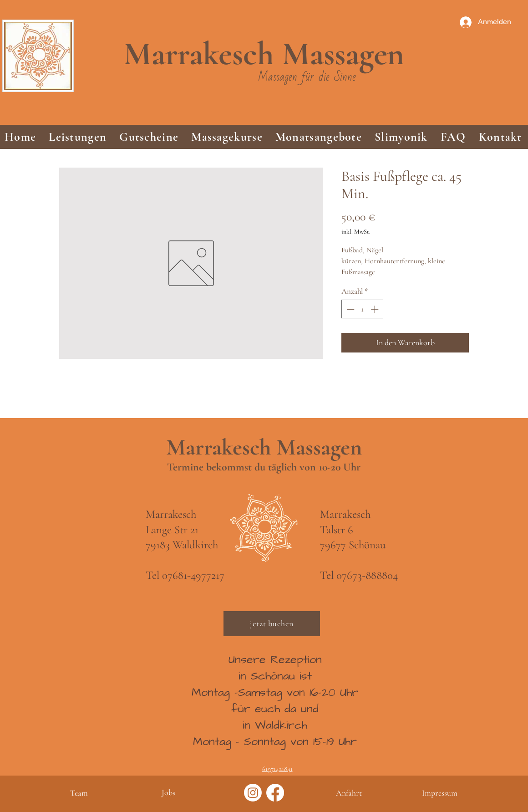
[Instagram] (253, 793)
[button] (78, 137)
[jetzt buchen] (272, 624)
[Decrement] (350, 309)
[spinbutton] (363, 309)
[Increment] (376, 309)
